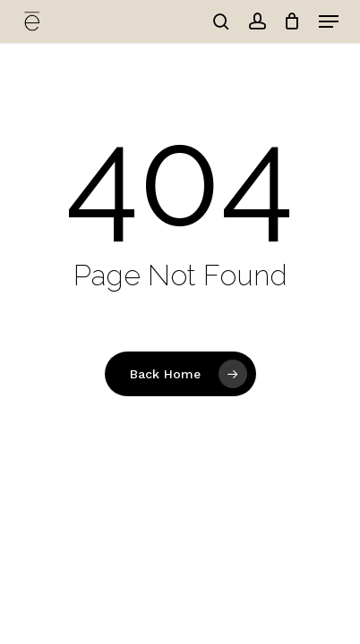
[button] (329, 21)
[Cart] (292, 21)
